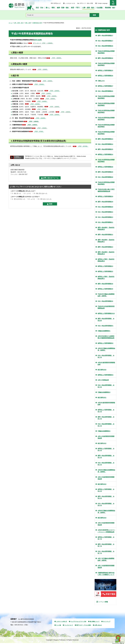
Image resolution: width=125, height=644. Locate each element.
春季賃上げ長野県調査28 (105, 167)
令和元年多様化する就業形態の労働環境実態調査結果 (106, 337)
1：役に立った (17, 193)
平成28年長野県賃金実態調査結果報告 (106, 183)
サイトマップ (107, 623)
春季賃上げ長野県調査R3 (105, 375)
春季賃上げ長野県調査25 (105, 71)
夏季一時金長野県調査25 (105, 149)
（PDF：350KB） (57, 58)
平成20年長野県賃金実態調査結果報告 (106, 104)
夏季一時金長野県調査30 (105, 284)
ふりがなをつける (70, 3)
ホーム (11, 23)
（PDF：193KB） (43, 69)
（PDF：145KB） (34, 121)
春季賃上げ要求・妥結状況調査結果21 (106, 278)
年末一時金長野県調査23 (105, 217)
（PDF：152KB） (41, 118)
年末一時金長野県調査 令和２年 (106, 356)
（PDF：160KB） (55, 107)
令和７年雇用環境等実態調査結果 (106, 567)
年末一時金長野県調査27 (105, 41)
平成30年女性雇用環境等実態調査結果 (106, 307)
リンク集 (59, 626)
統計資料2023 (102, 484)
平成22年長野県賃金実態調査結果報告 (106, 133)
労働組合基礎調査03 (104, 392)
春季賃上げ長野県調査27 (105, 86)
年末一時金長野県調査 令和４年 (106, 425)
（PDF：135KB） (42, 128)
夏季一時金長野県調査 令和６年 (106, 497)
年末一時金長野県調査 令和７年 (106, 552)
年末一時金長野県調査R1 (105, 326)
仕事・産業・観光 (19, 23)
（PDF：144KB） (32, 125)
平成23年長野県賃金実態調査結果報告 (106, 111)
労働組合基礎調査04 (104, 431)
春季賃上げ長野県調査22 (105, 271)
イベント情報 (104, 602)
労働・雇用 (28, 23)
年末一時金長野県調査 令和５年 (106, 464)
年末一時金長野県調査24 (105, 144)
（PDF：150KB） (48, 81)
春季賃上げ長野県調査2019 (106, 313)
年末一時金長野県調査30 (105, 301)
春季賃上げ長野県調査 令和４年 (106, 411)
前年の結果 (38, 40)
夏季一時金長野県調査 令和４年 (106, 418)
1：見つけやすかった (19, 199)
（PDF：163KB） (46, 93)
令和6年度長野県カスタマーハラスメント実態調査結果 (106, 531)
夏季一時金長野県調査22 (105, 235)
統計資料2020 (102, 370)
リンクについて (69, 626)
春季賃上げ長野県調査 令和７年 (106, 538)
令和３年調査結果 (103, 380)
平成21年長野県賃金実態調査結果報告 (106, 97)
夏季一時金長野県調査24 (105, 139)
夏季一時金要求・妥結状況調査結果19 (106, 253)
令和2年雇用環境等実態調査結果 (106, 363)
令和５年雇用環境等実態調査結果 (106, 478)
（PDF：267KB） (83, 146)
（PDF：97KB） (39, 131)
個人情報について (95, 623)
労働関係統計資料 (37, 23)
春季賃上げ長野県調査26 (105, 76)
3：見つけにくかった (45, 199)
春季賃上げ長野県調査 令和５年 (106, 450)
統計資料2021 (102, 398)
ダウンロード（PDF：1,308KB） (43, 43)
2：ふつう (28, 193)
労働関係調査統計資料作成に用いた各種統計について (106, 574)
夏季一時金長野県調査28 (105, 172)
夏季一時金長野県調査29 (105, 202)
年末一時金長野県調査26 (105, 46)
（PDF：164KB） (55, 91)
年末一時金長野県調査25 (105, 91)
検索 (113, 4)
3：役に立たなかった (41, 193)
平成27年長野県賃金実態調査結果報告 (106, 161)
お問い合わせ (98, 626)
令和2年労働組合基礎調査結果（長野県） (106, 349)
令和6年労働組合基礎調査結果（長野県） (106, 512)
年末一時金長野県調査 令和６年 (106, 505)
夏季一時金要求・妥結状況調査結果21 (106, 241)
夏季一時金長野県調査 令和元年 (106, 320)
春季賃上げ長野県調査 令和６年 (106, 490)
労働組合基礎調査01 (104, 331)
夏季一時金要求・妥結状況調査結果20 (106, 228)
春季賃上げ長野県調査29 (105, 196)
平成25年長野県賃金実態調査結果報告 (106, 64)
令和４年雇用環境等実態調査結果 (106, 437)
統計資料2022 (102, 443)
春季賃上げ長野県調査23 (105, 266)
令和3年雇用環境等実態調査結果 (106, 404)
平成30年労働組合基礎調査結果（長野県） (106, 295)
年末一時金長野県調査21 (105, 222)
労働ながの (101, 81)
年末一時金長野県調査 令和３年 (106, 386)
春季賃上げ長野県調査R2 (105, 343)
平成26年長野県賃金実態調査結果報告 (106, 52)
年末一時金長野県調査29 (105, 207)
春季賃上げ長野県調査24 (105, 154)
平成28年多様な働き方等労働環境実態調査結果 (106, 190)
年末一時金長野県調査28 (105, 177)
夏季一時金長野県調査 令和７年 (106, 545)
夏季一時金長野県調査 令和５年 (106, 457)
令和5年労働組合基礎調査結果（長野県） (106, 471)
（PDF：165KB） (50, 99)
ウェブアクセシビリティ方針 (78, 623)
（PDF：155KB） (39, 84)
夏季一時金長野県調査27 (105, 36)
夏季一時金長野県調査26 (105, 58)
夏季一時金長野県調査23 (105, 247)
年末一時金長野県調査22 (105, 212)
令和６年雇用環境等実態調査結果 (106, 524)
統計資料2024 (102, 518)
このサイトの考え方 (62, 623)
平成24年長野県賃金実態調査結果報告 (106, 119)
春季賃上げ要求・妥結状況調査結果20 (106, 260)
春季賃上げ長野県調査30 (105, 289)
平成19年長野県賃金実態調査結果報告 (106, 126)
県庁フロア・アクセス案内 (84, 626)
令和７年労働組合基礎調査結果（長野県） (106, 559)
